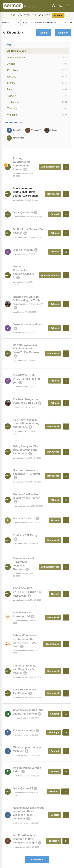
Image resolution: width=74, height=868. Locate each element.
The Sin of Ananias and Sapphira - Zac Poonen (24, 669)
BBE (48, 15)
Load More (37, 859)
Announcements (37, 57)
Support (37, 96)
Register (63, 33)
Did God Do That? (24, 519)
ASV (41, 15)
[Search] (54, 6)
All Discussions (17, 51)
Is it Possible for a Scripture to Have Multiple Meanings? (25, 839)
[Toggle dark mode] (61, 6)
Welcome (37, 115)
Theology (37, 108)
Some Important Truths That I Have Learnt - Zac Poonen (25, 192)
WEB (27, 15)
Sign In (44, 33)
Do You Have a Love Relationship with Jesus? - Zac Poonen (26, 349)
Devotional (37, 70)
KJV (20, 15)
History (37, 83)
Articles (37, 64)
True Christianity (23, 250)
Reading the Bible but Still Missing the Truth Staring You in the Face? (28, 300)
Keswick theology (24, 731)
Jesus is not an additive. (28, 324)
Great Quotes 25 (23, 788)
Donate (58, 15)
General (37, 77)
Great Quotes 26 (23, 213)
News (37, 89)
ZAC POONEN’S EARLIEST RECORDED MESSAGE (27, 592)
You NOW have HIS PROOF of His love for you (26, 379)
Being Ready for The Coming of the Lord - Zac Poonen (26, 450)
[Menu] (68, 6)
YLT (34, 15)
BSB (13, 15)
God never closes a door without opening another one (26, 423)
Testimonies (37, 102)
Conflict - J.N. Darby (25, 535)
